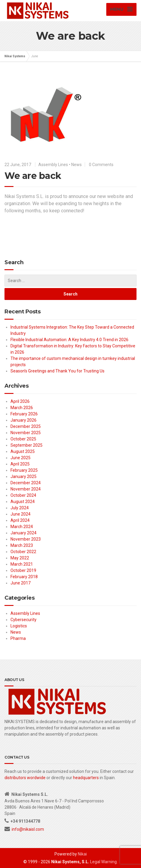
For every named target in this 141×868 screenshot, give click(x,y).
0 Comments (101, 165)
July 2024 (20, 508)
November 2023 (26, 539)
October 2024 (23, 495)
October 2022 (23, 552)
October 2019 (23, 570)
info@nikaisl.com (28, 829)
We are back (33, 176)
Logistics (19, 626)
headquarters (86, 778)
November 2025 (26, 433)
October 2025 (23, 439)
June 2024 (21, 514)
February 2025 (24, 470)
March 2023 (22, 545)
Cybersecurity (23, 620)
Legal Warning (103, 862)
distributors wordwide (25, 778)
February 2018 (24, 577)
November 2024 (26, 489)
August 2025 (23, 451)
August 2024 (23, 502)
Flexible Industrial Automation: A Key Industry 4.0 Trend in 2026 (69, 340)
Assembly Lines (53, 165)
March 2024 (22, 527)
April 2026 (20, 401)
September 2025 (26, 445)
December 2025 (26, 426)
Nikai (82, 854)
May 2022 (20, 558)
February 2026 (24, 414)
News (76, 165)
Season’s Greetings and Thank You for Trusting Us (57, 371)
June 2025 (21, 458)
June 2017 (21, 583)
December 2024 (26, 483)
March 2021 (22, 564)
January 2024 (23, 533)
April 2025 (20, 464)
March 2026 (22, 408)
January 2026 (23, 420)
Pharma (18, 638)
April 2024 (20, 520)
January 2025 (23, 476)
